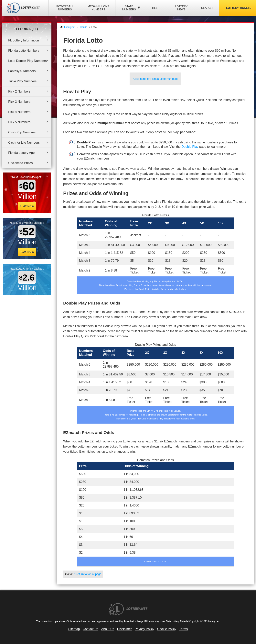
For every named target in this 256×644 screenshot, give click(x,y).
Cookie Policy (167, 629)
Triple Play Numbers (22, 81)
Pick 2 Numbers (19, 91)
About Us (108, 629)
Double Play (190, 147)
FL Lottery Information (24, 40)
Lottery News (181, 8)
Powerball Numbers (65, 8)
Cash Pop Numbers (22, 132)
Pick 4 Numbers (19, 112)
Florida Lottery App (21, 153)
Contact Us (91, 629)
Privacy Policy (144, 629)
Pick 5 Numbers (19, 122)
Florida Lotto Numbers (24, 51)
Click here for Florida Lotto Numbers (156, 79)
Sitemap (74, 629)
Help (156, 8)
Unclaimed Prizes (20, 163)
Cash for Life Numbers (24, 143)
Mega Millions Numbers (98, 8)
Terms (184, 629)
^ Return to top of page (87, 574)
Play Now (27, 206)
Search (207, 8)
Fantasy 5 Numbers (22, 71)
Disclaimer (124, 629)
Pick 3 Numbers (19, 102)
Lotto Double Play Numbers (27, 61)
